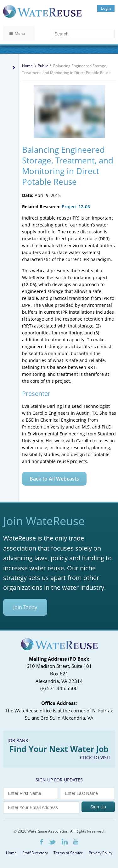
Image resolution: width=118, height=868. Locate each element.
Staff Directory (35, 853)
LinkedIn (65, 842)
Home (27, 66)
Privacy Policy (101, 853)
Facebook (41, 842)
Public (43, 66)
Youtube (76, 842)
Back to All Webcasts (54, 479)
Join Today (25, 607)
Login (106, 8)
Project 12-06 (76, 207)
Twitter (52, 842)
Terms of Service (68, 853)
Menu (17, 33)
